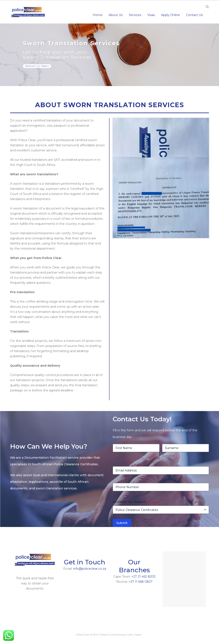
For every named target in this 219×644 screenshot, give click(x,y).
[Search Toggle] (207, 7)
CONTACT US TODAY (37, 66)
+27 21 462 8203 (143, 577)
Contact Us (194, 15)
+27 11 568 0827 (141, 582)
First (116, 456)
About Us (116, 15)
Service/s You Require (137, 502)
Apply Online (170, 15)
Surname (169, 456)
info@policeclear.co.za (90, 569)
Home (98, 15)
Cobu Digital (134, 635)
